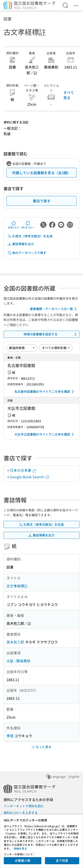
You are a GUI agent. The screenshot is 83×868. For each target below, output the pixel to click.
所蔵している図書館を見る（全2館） (41, 173)
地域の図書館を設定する (51, 334)
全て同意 (62, 860)
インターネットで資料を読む (24, 806)
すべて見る (69, 95)
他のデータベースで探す (27, 253)
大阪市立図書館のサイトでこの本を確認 (45, 434)
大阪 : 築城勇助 (18, 661)
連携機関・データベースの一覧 (54, 309)
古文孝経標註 (17, 586)
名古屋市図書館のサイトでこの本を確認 (45, 392)
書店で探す (42, 201)
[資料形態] (56, 348)
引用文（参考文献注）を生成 (30, 236)
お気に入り (14, 225)
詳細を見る (20, 848)
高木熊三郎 (15, 642)
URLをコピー (28, 225)
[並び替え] (22, 348)
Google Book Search (30, 477)
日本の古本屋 (23, 470)
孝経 (10, 736)
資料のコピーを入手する (21, 813)
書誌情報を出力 (21, 244)
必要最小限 (23, 860)
